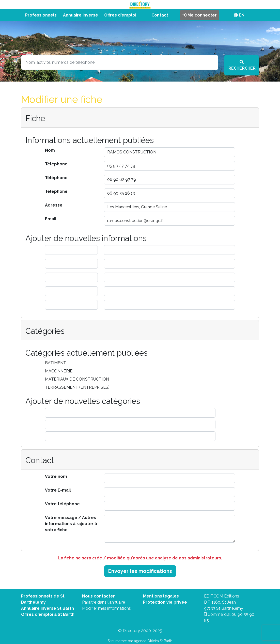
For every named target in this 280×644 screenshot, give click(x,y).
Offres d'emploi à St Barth (48, 614)
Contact (160, 15)
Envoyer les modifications (140, 571)
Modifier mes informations (106, 608)
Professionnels (41, 15)
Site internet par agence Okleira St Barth (140, 641)
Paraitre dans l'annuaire (104, 602)
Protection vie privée (165, 602)
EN (239, 15)
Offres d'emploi (120, 15)
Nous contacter (98, 596)
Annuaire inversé (81, 15)
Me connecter (200, 15)
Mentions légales (161, 596)
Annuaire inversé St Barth (48, 608)
